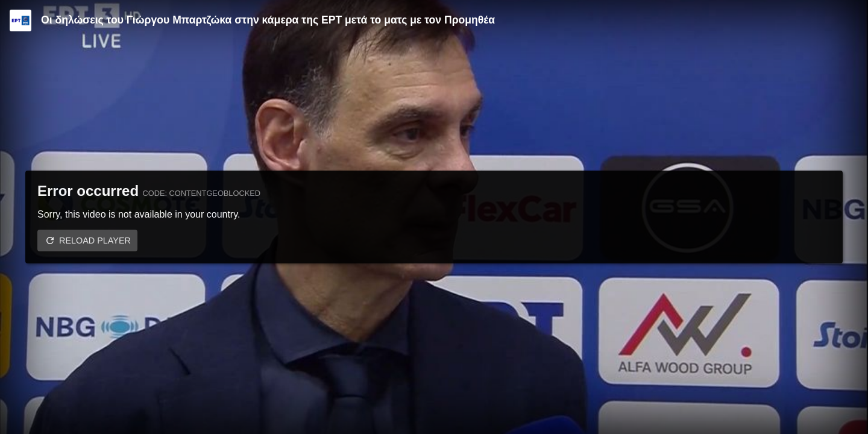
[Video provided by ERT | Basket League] (20, 20)
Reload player (95, 241)
